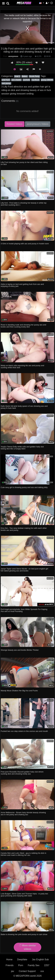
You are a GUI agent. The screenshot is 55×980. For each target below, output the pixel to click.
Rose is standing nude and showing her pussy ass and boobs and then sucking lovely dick (23, 326)
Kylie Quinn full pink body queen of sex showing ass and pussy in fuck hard (24, 407)
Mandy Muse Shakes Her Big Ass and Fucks (19, 691)
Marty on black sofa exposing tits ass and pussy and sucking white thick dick (22, 366)
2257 (47, 965)
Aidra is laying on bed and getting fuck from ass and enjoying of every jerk (22, 285)
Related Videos (15, 124)
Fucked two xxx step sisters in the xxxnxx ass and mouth (24, 731)
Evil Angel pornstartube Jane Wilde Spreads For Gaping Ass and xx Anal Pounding (24, 610)
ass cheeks (16, 80)
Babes (25, 76)
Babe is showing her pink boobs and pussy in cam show (24, 934)
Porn (21, 965)
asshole (26, 80)
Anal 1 (17, 76)
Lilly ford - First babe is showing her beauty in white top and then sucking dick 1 (24, 204)
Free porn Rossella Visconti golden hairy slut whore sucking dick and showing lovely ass (22, 773)
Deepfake (22, 959)
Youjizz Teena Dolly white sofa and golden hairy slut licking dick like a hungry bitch (22, 448)
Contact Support (27, 971)
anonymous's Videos (38, 124)
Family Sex (34, 965)
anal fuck (6, 80)
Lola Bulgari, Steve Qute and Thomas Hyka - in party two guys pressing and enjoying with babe (24, 895)
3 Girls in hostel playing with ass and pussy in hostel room (25, 244)
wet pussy (6, 83)
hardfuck (36, 80)
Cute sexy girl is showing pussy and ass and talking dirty (24, 487)
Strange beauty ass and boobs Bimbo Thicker (20, 650)
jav (12, 971)
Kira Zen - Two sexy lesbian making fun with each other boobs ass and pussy (24, 529)
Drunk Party (34, 76)
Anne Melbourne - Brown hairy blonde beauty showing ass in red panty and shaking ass (23, 814)
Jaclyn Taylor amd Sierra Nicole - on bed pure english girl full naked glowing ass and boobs (24, 570)
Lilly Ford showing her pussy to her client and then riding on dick (24, 163)
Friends (10, 965)
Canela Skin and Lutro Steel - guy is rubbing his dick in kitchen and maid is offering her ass (23, 854)
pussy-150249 (47, 80)
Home (9, 959)
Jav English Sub (40, 959)
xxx (42, 971)
